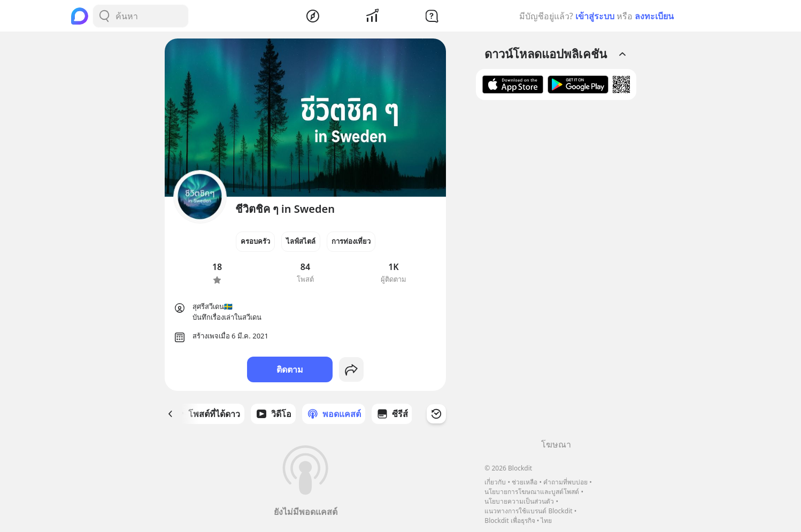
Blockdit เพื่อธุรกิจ (510, 521)
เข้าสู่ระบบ (595, 16)
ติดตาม (290, 369)
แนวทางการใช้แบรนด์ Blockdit (528, 511)
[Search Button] (104, 16)
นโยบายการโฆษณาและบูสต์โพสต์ (532, 492)
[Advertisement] (556, 273)
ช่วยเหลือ (525, 482)
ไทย (546, 521)
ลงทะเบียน (654, 16)
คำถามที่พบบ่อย (565, 482)
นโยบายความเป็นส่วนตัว (519, 501)
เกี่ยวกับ (495, 482)
